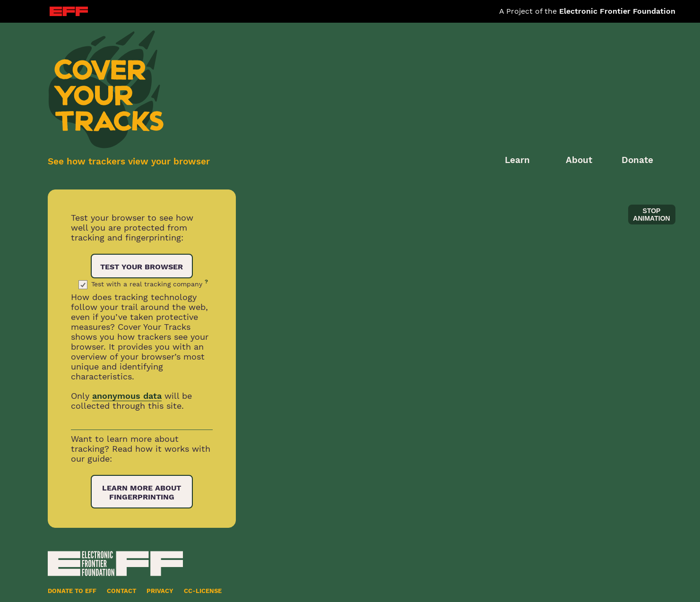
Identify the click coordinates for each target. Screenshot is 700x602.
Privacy (160, 591)
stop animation (651, 215)
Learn (517, 160)
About (579, 160)
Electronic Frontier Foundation (617, 11)
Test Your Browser (142, 267)
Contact (121, 591)
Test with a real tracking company (150, 284)
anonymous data (127, 396)
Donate (637, 160)
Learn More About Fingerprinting (142, 492)
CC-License (203, 591)
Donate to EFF (72, 591)
